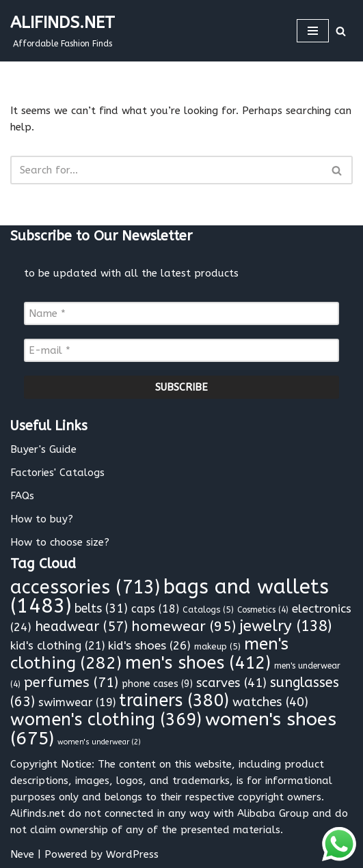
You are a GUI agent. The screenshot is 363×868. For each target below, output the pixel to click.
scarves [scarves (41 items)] (231, 683)
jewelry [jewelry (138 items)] (285, 626)
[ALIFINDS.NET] (63, 31)
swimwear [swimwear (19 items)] (77, 702)
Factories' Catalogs (57, 473)
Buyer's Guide (43, 449)
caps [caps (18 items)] (155, 609)
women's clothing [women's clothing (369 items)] (106, 720)
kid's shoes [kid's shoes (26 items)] (149, 646)
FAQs (22, 496)
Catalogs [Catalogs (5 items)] (208, 610)
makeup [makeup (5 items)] (217, 646)
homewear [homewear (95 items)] (184, 627)
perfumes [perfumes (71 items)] (71, 682)
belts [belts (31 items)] (101, 609)
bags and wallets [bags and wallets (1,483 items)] (170, 597)
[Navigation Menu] (313, 31)
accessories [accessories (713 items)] (85, 587)
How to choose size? (60, 542)
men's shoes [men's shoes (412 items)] (198, 663)
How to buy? (42, 519)
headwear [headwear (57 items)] (81, 627)
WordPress (132, 854)
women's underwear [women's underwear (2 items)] (99, 742)
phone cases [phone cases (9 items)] (157, 684)
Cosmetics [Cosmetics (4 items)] (263, 610)
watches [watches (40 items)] (270, 702)
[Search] (341, 31)
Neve (22, 854)
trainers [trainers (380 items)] (174, 701)
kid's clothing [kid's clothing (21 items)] (57, 646)
